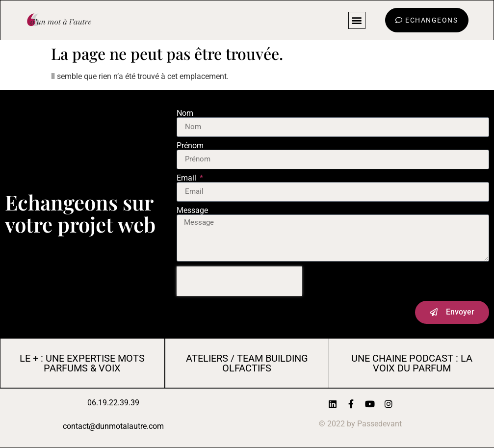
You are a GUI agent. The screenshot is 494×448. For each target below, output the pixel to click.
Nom (185, 113)
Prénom (190, 146)
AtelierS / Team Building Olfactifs (247, 363)
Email (187, 178)
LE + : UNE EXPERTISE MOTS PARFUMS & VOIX (82, 363)
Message (192, 211)
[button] (357, 20)
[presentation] (239, 281)
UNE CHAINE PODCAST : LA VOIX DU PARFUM (412, 363)
